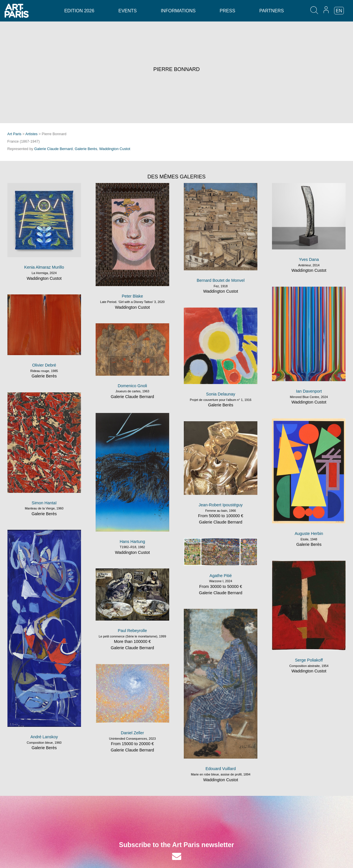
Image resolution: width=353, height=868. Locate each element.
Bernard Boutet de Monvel (221, 280)
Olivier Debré (44, 365)
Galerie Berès (86, 149)
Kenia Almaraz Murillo (44, 267)
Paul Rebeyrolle (133, 631)
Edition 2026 (79, 11)
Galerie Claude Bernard (54, 149)
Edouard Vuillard (221, 769)
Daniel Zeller (132, 733)
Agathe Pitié (221, 576)
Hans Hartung (132, 542)
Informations (178, 11)
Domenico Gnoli (132, 386)
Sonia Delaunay (221, 394)
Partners (272, 11)
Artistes (32, 134)
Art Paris (14, 134)
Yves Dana (309, 259)
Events (127, 11)
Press (227, 11)
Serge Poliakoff (309, 660)
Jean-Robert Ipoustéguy (221, 505)
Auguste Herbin (309, 534)
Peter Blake (132, 296)
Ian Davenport (309, 391)
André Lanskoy (44, 737)
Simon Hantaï (44, 503)
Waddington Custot (115, 149)
